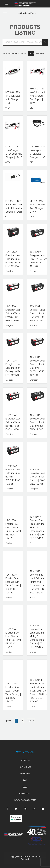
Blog (25, 787)
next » (31, 721)
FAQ (25, 780)
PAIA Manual (25, 794)
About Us (25, 761)
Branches (25, 774)
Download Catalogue (25, 800)
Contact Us (25, 767)
